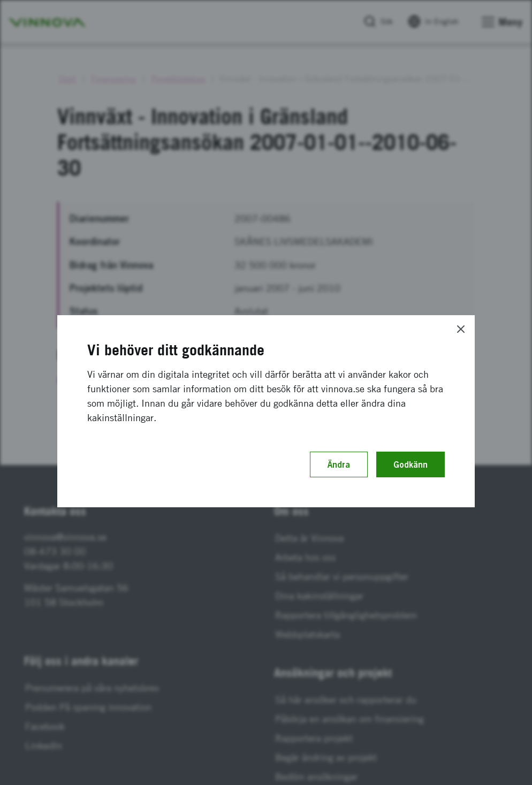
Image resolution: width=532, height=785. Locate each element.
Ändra (339, 464)
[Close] (461, 329)
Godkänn (411, 464)
